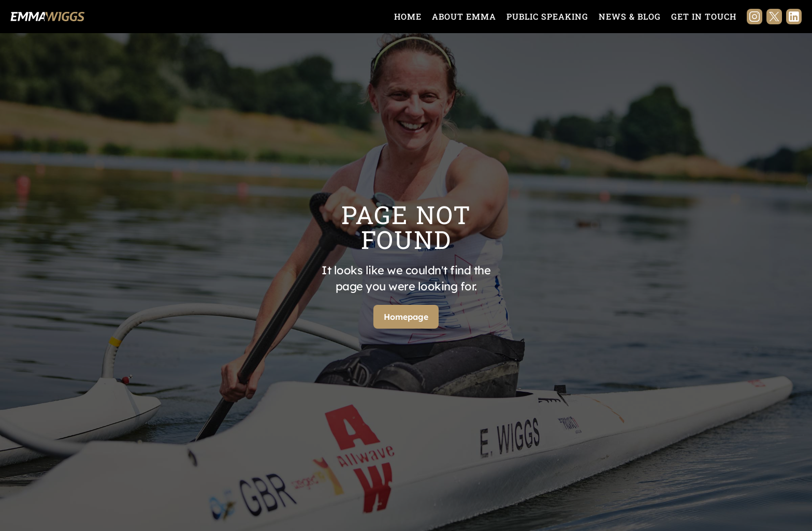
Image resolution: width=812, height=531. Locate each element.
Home (408, 16)
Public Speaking (547, 16)
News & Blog (630, 16)
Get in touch (704, 16)
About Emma (464, 16)
